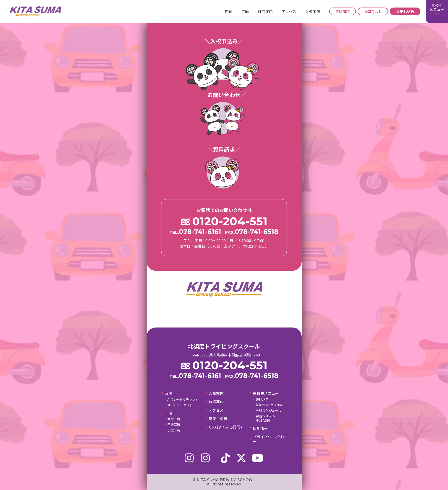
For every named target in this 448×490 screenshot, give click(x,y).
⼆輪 (245, 11)
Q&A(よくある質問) (225, 427)
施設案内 (265, 11)
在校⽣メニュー (266, 393)
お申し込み (405, 11)
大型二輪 (174, 419)
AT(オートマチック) (182, 399)
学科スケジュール (268, 410)
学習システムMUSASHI (265, 418)
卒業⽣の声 (218, 419)
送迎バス (262, 399)
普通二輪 (174, 424)
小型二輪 (174, 430)
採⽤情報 (260, 428)
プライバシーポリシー (270, 439)
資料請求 (343, 11)
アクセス (289, 11)
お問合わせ (373, 11)
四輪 (229, 11)
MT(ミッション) (179, 405)
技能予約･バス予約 (269, 405)
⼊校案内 (313, 11)
